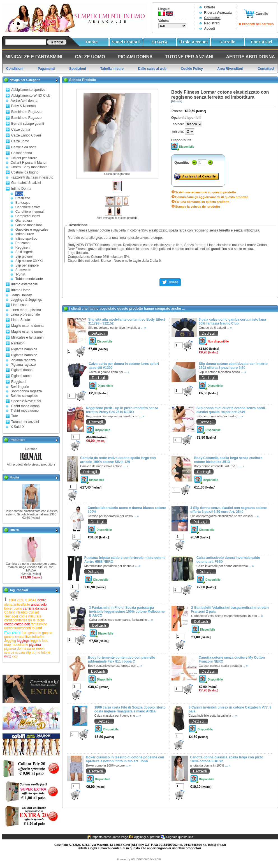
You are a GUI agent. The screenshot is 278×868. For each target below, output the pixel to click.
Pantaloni (18, 343)
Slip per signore (27, 265)
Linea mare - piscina (26, 310)
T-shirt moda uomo (25, 411)
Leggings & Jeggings (26, 300)
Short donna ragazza (26, 391)
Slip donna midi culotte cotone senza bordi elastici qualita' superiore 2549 (231, 410)
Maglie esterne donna (27, 326)
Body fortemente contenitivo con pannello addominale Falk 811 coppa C (122, 659)
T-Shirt (20, 274)
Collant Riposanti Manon (29, 163)
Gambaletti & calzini (26, 183)
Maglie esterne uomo (27, 332)
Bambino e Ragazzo (26, 118)
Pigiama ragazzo (23, 365)
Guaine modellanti (29, 225)
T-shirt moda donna (25, 406)
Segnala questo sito (179, 837)
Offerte (209, 7)
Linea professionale (25, 314)
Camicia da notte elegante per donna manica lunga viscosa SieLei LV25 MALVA (31, 567)
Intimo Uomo (21, 290)
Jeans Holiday (21, 295)
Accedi (209, 29)
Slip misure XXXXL (30, 261)
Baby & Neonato (23, 106)
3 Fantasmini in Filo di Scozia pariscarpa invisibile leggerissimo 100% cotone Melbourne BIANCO (127, 612)
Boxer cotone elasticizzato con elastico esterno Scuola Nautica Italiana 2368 (31, 513)
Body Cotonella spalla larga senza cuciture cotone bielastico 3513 (228, 460)
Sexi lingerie (25, 252)
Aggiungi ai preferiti (147, 837)
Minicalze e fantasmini (28, 337)
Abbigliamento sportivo (28, 90)
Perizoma (23, 243)
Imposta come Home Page (110, 837)
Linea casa (19, 305)
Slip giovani (24, 256)
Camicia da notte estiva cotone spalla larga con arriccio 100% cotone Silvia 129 (118, 460)
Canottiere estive (28, 207)
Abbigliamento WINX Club (31, 96)
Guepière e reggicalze (32, 230)
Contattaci (212, 18)
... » (143, 328)
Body (19, 194)
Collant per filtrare (24, 158)
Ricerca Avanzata (218, 13)
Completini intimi (28, 216)
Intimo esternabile (25, 284)
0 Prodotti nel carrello (256, 24)
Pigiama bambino (24, 355)
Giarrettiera (24, 221)
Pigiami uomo (21, 376)
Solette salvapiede (24, 396)
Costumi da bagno (25, 172)
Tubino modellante (29, 279)
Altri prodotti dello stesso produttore (31, 464)
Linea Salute (21, 320)
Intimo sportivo (26, 239)
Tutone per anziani (25, 422)
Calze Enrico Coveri (26, 135)
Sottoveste (23, 270)
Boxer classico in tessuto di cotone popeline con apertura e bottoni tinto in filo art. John (125, 759)
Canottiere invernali (30, 212)
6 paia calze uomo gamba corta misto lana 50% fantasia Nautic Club (232, 321)
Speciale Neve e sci (26, 401)
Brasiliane (23, 198)
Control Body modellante (29, 167)
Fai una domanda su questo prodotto (202, 202)
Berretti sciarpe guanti (28, 124)
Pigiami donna (22, 370)
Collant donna (22, 153)
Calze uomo (20, 141)
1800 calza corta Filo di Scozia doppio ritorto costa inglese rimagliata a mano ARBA (130, 709)
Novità (14, 477)
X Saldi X (18, 427)
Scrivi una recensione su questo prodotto (206, 192)
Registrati (212, 23)
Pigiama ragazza (23, 360)
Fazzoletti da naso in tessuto (32, 177)
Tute (15, 416)
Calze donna (21, 129)
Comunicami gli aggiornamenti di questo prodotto (212, 197)
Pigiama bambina (24, 349)
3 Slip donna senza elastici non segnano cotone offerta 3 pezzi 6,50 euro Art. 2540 (229, 510)
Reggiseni (23, 247)
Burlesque (23, 203)
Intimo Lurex (25, 234)
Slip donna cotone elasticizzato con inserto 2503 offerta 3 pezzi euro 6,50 (233, 366)
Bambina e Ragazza (26, 112)
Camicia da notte (24, 147)
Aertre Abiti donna (24, 101)
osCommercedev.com (146, 859)
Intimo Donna (21, 189)
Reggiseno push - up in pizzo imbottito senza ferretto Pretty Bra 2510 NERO (122, 410)
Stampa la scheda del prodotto (198, 207)
